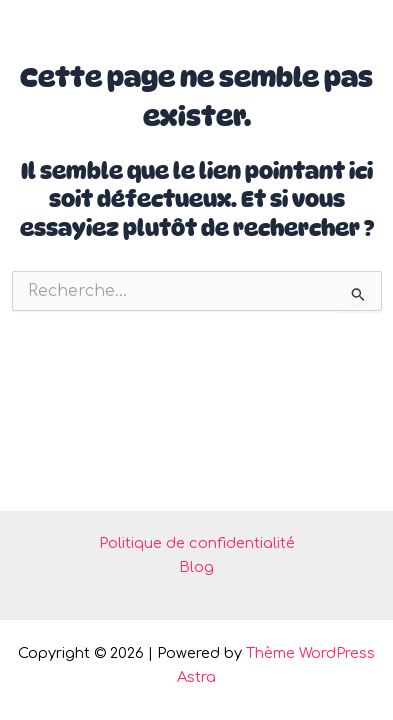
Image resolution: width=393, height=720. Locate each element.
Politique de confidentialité (197, 543)
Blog (196, 567)
